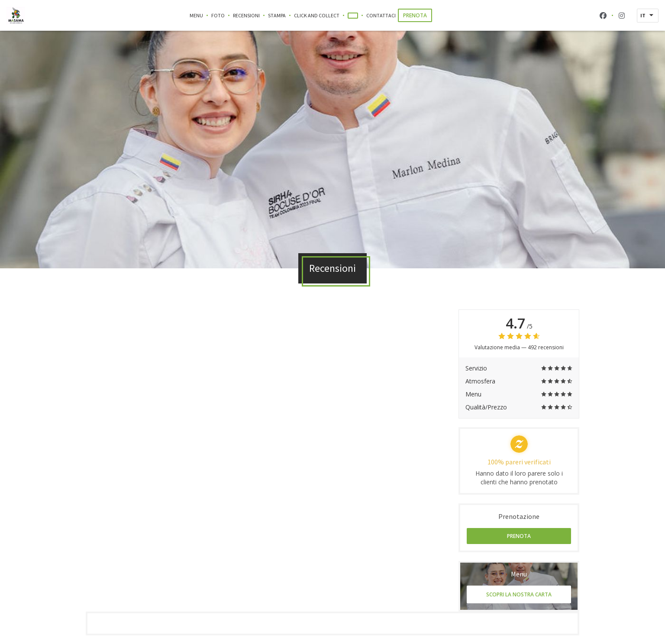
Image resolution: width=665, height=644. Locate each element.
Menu (196, 15)
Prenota (415, 15)
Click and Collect (317, 15)
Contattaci (381, 15)
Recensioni (246, 15)
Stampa (277, 15)
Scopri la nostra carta (519, 594)
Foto (218, 15)
